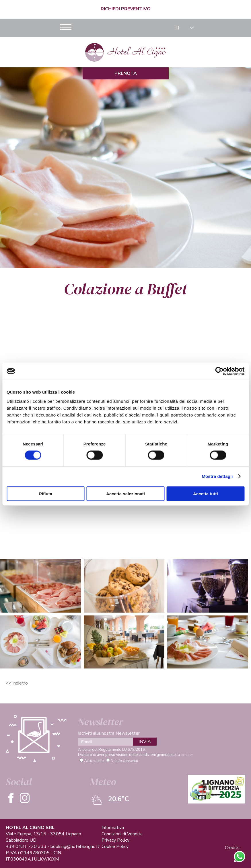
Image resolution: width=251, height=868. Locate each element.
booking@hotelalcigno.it (75, 847)
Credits (232, 848)
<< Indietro (17, 683)
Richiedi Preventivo (126, 9)
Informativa (113, 828)
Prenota (126, 73)
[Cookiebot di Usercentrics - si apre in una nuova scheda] (219, 371)
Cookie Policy (115, 847)
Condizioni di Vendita (122, 834)
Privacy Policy (115, 840)
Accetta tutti (206, 493)
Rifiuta (45, 493)
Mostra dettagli (217, 476)
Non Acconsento (124, 761)
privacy (187, 755)
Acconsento (94, 761)
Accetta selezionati (125, 493)
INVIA (145, 742)
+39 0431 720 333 (26, 847)
